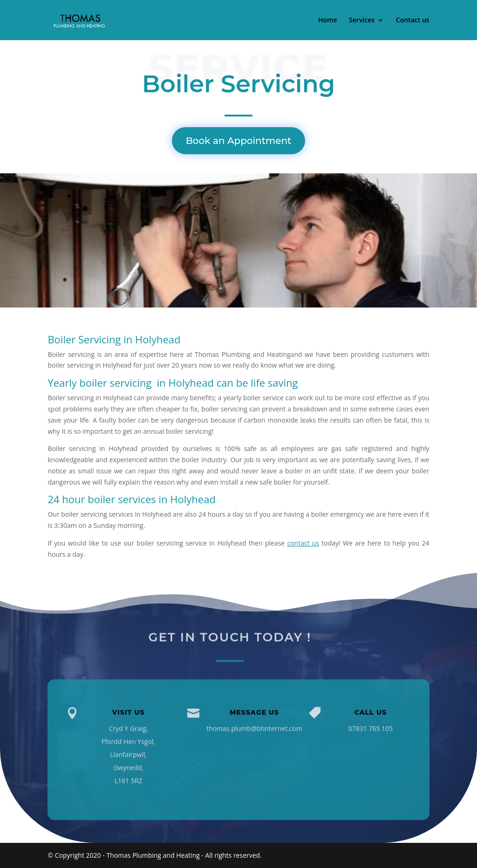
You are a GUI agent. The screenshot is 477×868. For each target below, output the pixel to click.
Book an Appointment (239, 141)
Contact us (413, 21)
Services (362, 21)
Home (328, 21)
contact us (303, 543)
